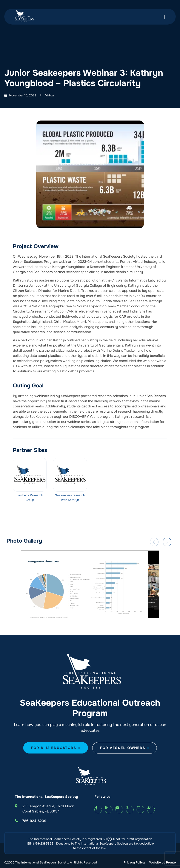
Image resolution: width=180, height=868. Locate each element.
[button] (154, 542)
